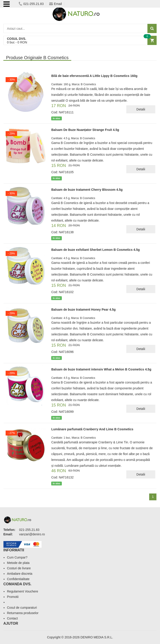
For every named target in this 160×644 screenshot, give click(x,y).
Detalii (141, 109)
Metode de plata (18, 563)
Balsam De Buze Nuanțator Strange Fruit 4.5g (85, 130)
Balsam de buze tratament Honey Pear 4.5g (83, 310)
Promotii (13, 597)
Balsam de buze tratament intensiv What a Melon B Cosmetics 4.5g (101, 369)
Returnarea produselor (23, 613)
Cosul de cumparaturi (22, 608)
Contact (12, 618)
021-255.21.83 (31, 4)
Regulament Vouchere (23, 591)
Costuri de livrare (19, 568)
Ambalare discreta (20, 574)
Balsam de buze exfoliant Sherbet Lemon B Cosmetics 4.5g (96, 250)
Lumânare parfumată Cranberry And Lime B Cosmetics (92, 429)
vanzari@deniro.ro (32, 534)
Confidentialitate (18, 579)
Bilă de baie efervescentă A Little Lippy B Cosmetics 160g (94, 76)
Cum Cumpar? (17, 557)
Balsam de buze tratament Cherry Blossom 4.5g (87, 190)
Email (56, 4)
